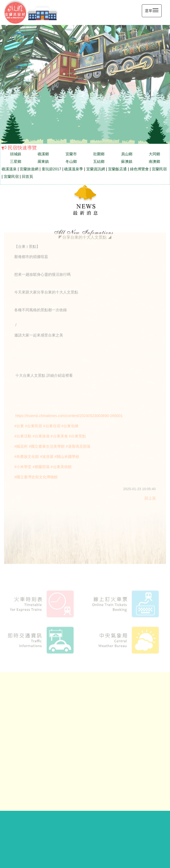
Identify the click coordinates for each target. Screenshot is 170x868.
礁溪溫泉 (9, 169)
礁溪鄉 (43, 154)
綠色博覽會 (139, 169)
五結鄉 (99, 161)
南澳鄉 (154, 161)
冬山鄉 (71, 161)
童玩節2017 (51, 169)
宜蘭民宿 (159, 169)
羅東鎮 (43, 161)
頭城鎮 (16, 154)
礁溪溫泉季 (74, 169)
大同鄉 (154, 154)
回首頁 (27, 177)
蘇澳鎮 (127, 161)
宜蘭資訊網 (96, 169)
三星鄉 (16, 161)
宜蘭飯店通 (117, 169)
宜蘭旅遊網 (29, 169)
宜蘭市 (71, 154)
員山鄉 (127, 154)
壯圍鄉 (99, 154)
